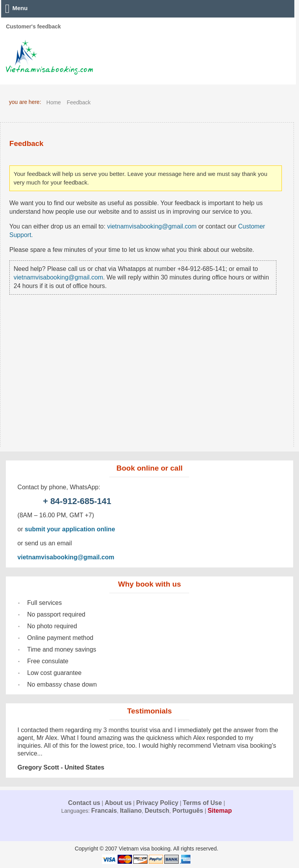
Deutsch (157, 811)
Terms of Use (203, 803)
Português (188, 811)
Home (54, 102)
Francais (104, 811)
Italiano (131, 811)
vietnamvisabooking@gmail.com (152, 226)
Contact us (84, 803)
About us (118, 803)
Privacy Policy (157, 803)
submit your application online (70, 529)
